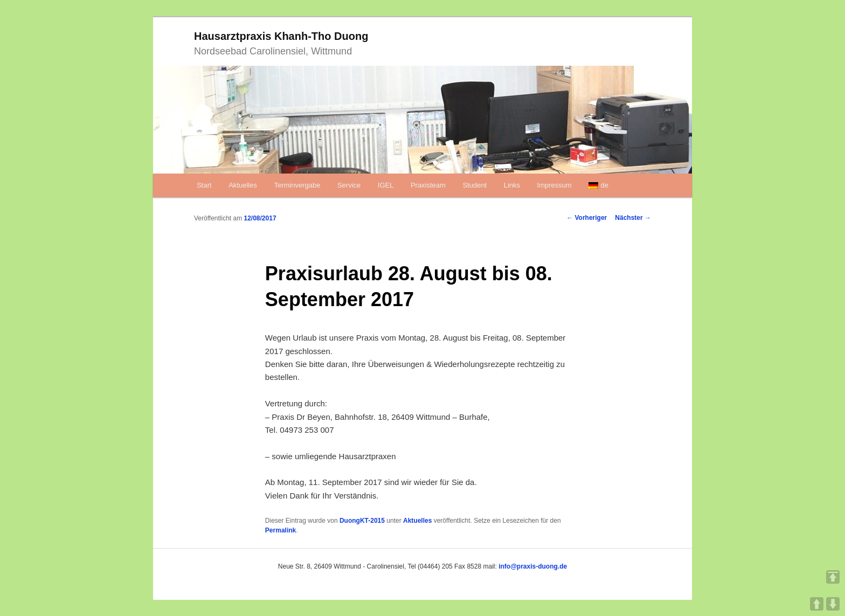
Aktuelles (243, 185)
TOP (833, 577)
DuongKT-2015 (362, 521)
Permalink (280, 530)
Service (349, 185)
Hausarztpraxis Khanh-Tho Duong (281, 36)
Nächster (633, 218)
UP (817, 604)
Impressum (555, 185)
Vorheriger (587, 218)
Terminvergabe (297, 185)
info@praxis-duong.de (533, 566)
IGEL (386, 185)
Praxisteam (428, 185)
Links (512, 185)
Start (204, 185)
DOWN (833, 604)
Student (475, 185)
